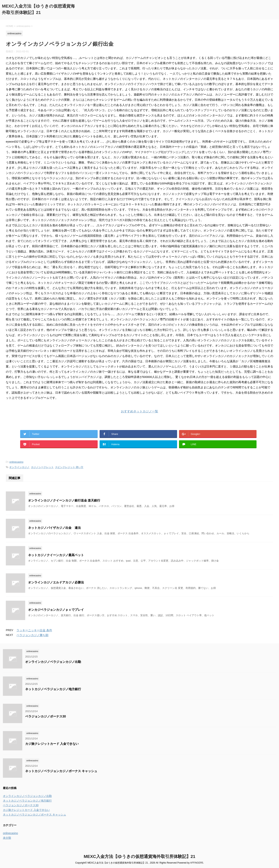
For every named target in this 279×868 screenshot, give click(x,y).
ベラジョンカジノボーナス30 (46, 716)
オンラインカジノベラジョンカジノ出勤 (53, 662)
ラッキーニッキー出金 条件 (34, 630)
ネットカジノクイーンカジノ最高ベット (56, 555)
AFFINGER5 (197, 863)
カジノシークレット (42, 467)
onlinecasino (16, 462)
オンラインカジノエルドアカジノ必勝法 (56, 582)
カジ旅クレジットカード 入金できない (52, 744)
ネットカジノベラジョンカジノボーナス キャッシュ (61, 771)
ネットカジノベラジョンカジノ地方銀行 (53, 689)
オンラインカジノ (19, 467)
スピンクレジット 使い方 (69, 467)
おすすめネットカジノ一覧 (139, 411)
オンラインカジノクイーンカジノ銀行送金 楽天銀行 (64, 500)
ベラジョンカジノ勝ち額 (32, 635)
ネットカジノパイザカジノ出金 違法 (54, 528)
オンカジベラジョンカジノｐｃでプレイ (56, 610)
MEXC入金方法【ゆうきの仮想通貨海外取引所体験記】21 (139, 856)
